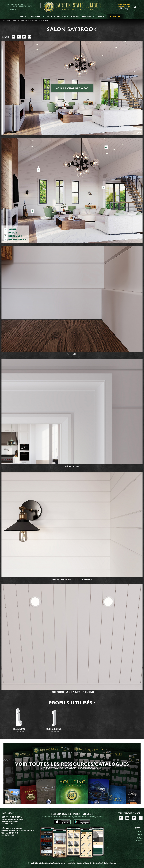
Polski (141, 843)
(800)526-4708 (13, 821)
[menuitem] (125, 7)
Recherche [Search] (135, 7)
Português (139, 840)
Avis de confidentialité (84, 863)
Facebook (141, 818)
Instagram (121, 818)
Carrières (14, 9)
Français (140, 837)
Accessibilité (71, 863)
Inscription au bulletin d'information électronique (20, 5)
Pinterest (134, 818)
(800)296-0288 (13, 833)
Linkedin (127, 818)
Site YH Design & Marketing (104, 863)
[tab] (32, 16)
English (140, 832)
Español (140, 834)
